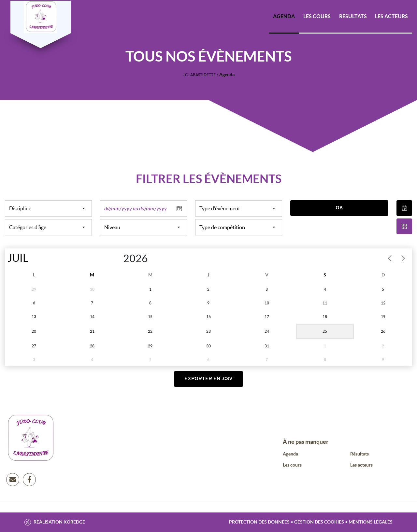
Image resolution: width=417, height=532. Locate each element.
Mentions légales (371, 522)
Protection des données (259, 522)
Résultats (353, 16)
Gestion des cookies (319, 522)
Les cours (317, 16)
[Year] (116, 258)
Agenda (284, 16)
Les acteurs (391, 16)
